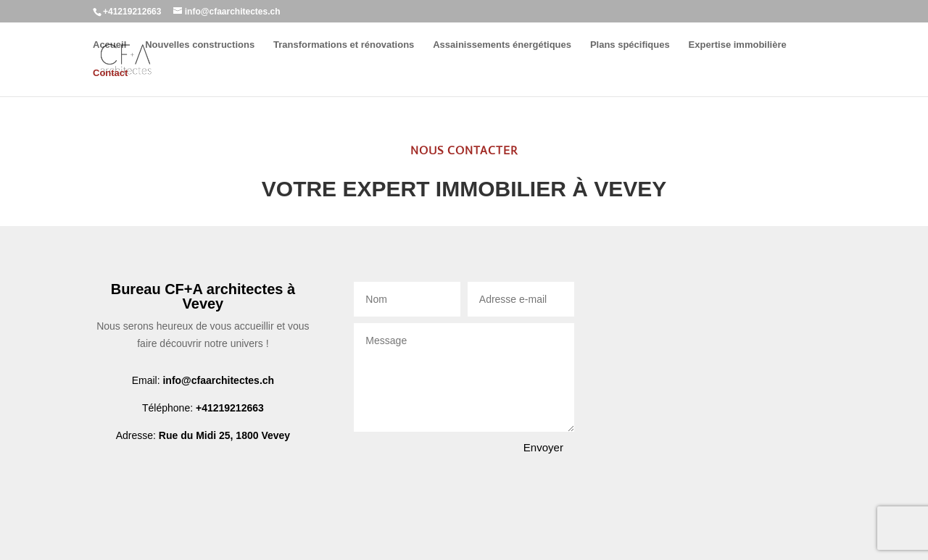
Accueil (109, 45)
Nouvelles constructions (200, 45)
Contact (110, 73)
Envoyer (543, 447)
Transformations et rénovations (344, 45)
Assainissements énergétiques (502, 45)
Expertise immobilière (738, 45)
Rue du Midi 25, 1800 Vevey (224, 435)
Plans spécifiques (630, 45)
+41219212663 (230, 408)
